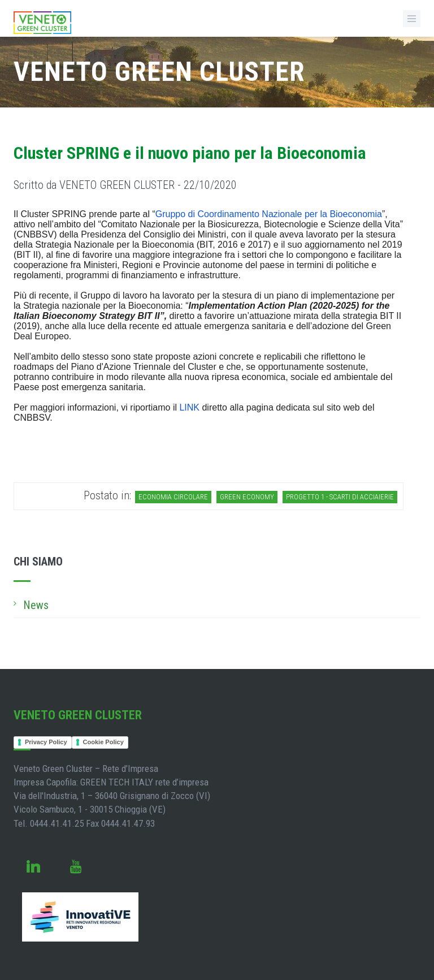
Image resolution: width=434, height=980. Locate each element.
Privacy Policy (46, 742)
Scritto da (125, 185)
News (36, 605)
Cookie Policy (103, 742)
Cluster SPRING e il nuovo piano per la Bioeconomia (190, 153)
